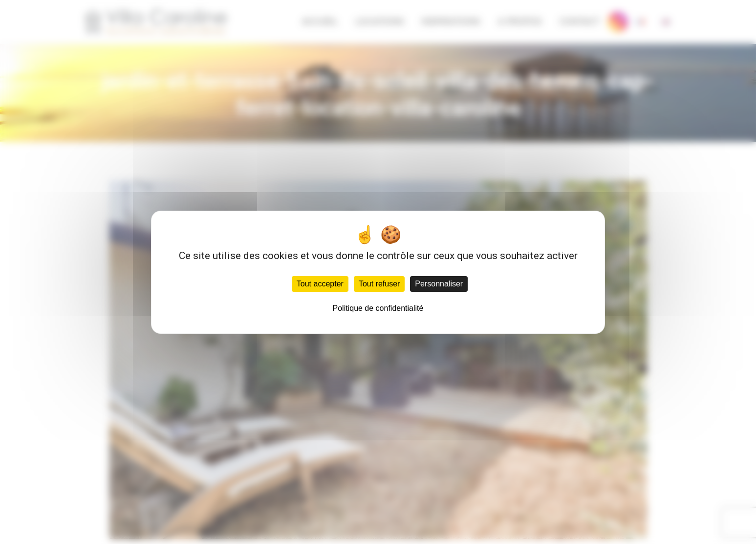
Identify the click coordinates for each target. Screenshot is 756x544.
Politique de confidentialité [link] (378, 308)
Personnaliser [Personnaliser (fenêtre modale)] (439, 284)
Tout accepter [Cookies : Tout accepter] (320, 284)
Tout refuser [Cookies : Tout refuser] (379, 284)
